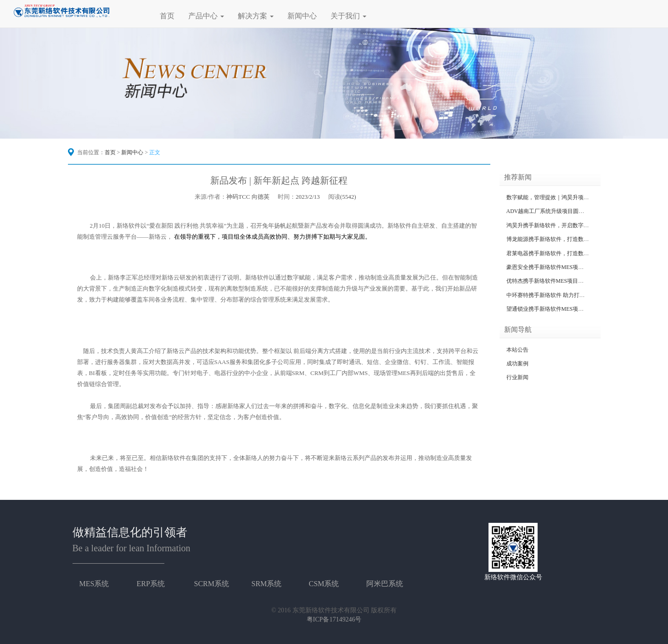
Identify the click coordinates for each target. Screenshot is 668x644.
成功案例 (517, 364)
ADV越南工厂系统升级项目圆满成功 (551, 211)
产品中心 (206, 16)
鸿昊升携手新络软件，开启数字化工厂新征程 (561, 225)
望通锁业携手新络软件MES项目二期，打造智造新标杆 (573, 309)
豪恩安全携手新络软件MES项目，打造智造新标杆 (567, 267)
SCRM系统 (212, 584)
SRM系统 (267, 584)
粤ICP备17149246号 (334, 619)
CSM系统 (324, 584)
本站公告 (517, 350)
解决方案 (256, 16)
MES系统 (94, 584)
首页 (167, 16)
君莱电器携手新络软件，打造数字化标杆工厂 (561, 253)
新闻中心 (302, 16)
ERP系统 (151, 584)
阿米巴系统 (385, 584)
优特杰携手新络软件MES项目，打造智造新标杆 (564, 281)
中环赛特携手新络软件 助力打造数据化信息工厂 (565, 295)
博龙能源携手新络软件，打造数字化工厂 (556, 239)
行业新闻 (517, 377)
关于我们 (348, 16)
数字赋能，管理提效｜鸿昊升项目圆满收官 (559, 197)
